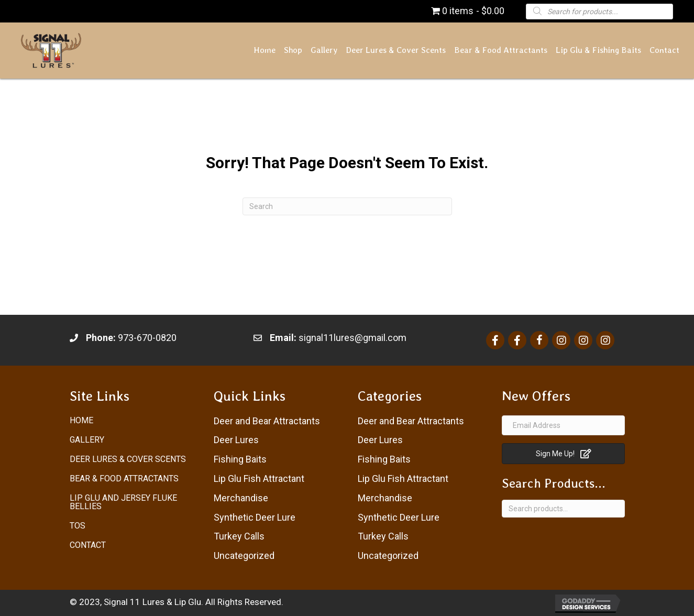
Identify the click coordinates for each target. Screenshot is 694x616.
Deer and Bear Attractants (267, 421)
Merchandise (241, 498)
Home (81, 420)
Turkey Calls (239, 536)
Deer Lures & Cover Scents (128, 459)
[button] (563, 454)
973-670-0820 (147, 338)
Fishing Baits (240, 459)
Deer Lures (236, 440)
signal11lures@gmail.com (352, 338)
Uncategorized (244, 555)
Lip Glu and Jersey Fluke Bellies (123, 502)
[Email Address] (563, 425)
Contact (88, 545)
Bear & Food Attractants (124, 478)
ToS (78, 526)
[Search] (347, 206)
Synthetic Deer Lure (255, 517)
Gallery (87, 440)
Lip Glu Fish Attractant (259, 478)
